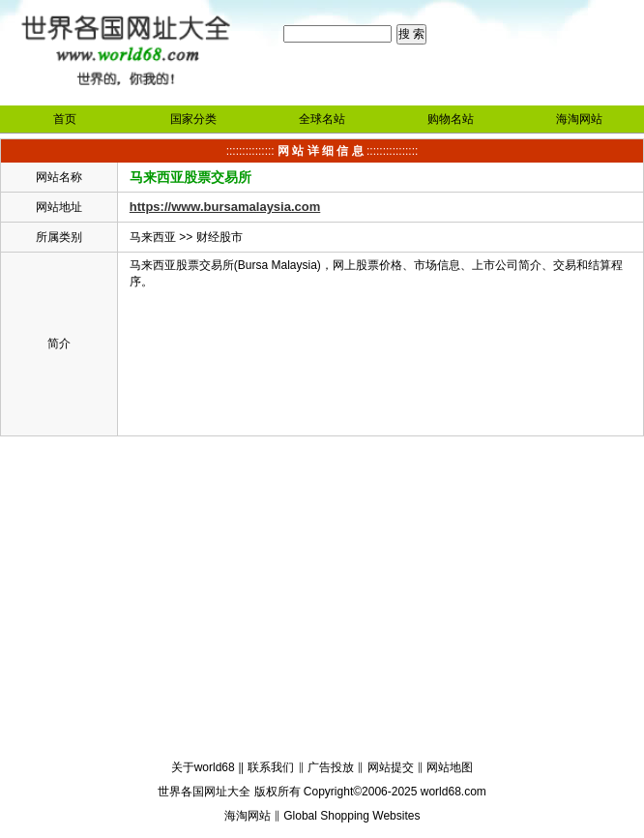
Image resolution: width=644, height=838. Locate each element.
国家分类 (193, 119)
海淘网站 (579, 119)
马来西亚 (153, 237)
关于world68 (203, 767)
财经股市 (220, 237)
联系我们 (271, 767)
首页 (65, 119)
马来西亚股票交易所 (190, 177)
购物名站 (451, 119)
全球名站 (322, 119)
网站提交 (391, 767)
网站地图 (450, 767)
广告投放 (331, 767)
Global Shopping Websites (351, 816)
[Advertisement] (322, 601)
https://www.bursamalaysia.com (225, 207)
